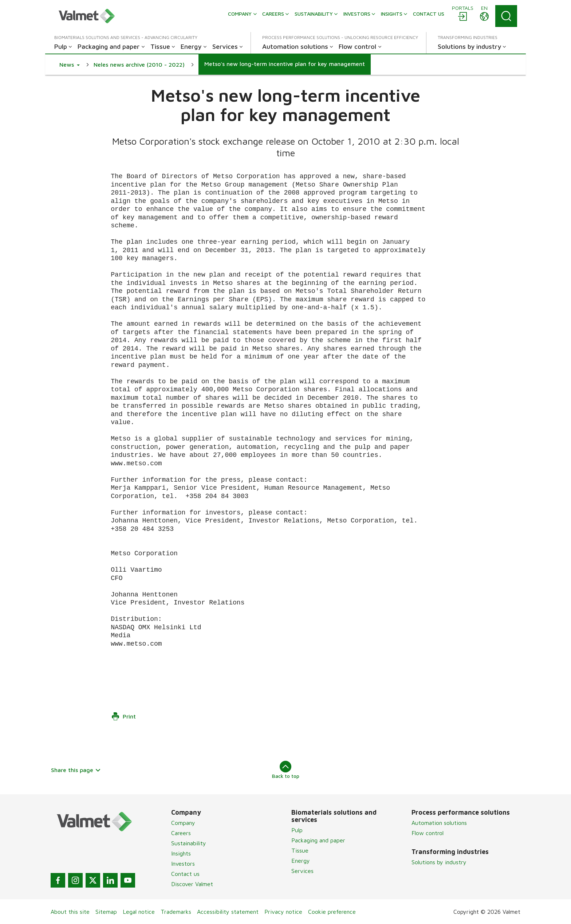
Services (302, 871)
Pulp (297, 830)
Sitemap (106, 912)
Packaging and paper (318, 840)
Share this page (76, 770)
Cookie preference (332, 912)
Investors (183, 864)
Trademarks (176, 912)
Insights (181, 853)
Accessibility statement (228, 912)
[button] (70, 64)
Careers (181, 833)
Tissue (300, 850)
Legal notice (139, 912)
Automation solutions (439, 823)
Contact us (185, 874)
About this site (70, 912)
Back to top (286, 770)
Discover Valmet (192, 884)
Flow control (428, 833)
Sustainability (189, 843)
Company (183, 823)
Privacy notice (283, 912)
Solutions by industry (439, 862)
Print (123, 716)
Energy (301, 861)
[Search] (506, 16)
